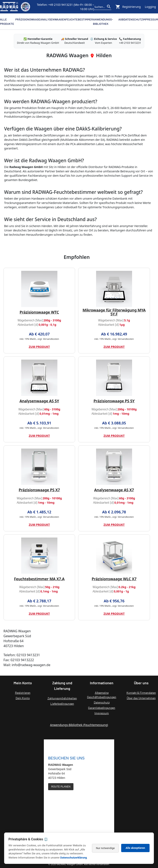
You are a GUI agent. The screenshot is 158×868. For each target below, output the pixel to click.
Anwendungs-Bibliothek (103, 21)
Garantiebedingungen (102, 708)
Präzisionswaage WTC (39, 312)
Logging (150, 7)
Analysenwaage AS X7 (114, 490)
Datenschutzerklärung (74, 858)
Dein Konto (23, 698)
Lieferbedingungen (62, 704)
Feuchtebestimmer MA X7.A (39, 579)
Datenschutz (133, 19)
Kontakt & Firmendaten (141, 693)
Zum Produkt (39, 347)
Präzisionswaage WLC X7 (114, 579)
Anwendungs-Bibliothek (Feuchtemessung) (79, 725)
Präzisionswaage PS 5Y (114, 401)
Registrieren (23, 693)
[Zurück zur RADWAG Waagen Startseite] (15, 7)
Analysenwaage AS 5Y (39, 401)
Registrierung (132, 7)
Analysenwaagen (53, 19)
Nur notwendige (105, 848)
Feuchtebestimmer (79, 19)
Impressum (150, 19)
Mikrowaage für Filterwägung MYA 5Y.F (114, 312)
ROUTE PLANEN (61, 787)
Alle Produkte (7, 21)
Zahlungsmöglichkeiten (62, 698)
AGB (121, 19)
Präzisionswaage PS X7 (39, 490)
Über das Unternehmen (141, 698)
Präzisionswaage (28, 19)
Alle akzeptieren (135, 848)
